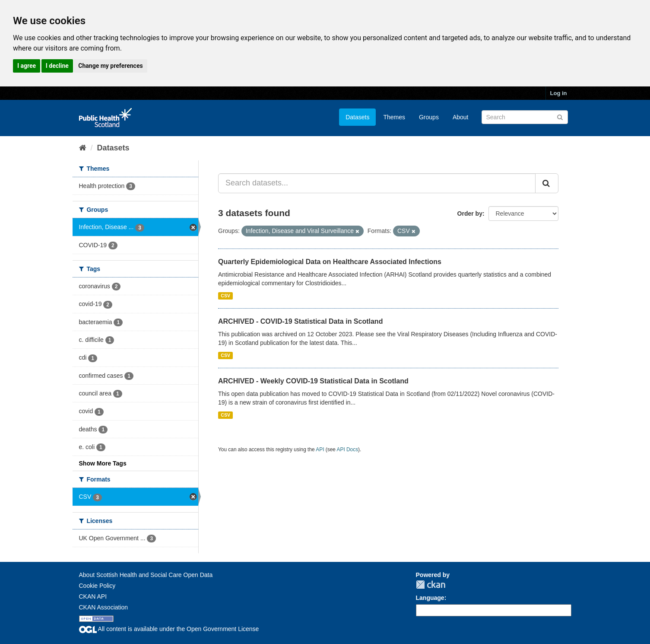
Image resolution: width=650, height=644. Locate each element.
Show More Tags (103, 463)
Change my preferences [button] (110, 66)
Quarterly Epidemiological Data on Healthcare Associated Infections (330, 262)
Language (430, 598)
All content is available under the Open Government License (169, 629)
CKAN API (93, 596)
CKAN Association (104, 607)
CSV (225, 296)
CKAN (431, 585)
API (320, 450)
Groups (429, 117)
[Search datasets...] (377, 183)
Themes (394, 117)
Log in (559, 93)
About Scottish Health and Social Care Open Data (146, 575)
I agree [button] (27, 66)
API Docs (348, 450)
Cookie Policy (97, 586)
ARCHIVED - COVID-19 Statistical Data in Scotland (300, 321)
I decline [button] (57, 66)
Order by (470, 214)
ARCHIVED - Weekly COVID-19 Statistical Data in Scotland (313, 381)
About (461, 117)
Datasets (357, 117)
